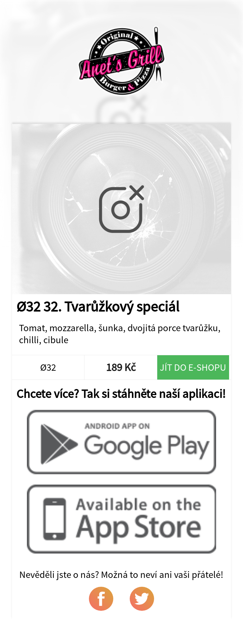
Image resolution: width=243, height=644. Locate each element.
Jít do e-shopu (193, 367)
